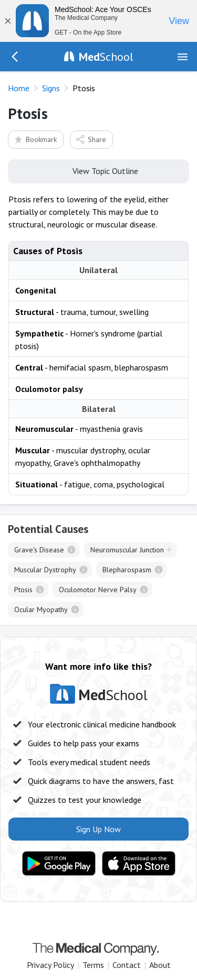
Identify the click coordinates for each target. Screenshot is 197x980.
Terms (93, 965)
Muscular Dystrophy (45, 570)
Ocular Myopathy (41, 609)
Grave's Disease (39, 550)
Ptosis (23, 590)
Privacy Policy (50, 965)
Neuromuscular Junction (127, 550)
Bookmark (35, 139)
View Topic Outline (98, 170)
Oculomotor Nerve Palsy (98, 590)
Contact (127, 965)
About (160, 965)
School (106, 57)
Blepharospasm (127, 570)
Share (91, 139)
